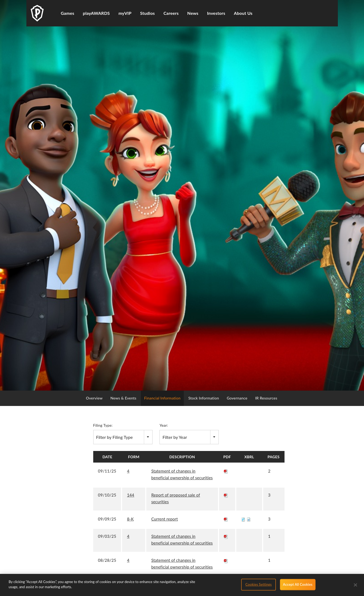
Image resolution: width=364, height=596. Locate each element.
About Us (243, 13)
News (193, 13)
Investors (216, 13)
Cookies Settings (259, 586)
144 (131, 495)
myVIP (125, 13)
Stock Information (204, 398)
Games (68, 13)
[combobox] (123, 437)
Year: (164, 425)
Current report (164, 519)
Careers (171, 13)
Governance (237, 398)
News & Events (123, 398)
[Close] (356, 587)
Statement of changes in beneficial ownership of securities (182, 474)
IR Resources (266, 398)
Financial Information (162, 398)
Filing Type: (103, 425)
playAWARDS (96, 13)
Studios (148, 13)
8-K (130, 519)
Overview (94, 398)
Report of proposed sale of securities (176, 498)
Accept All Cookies (298, 586)
